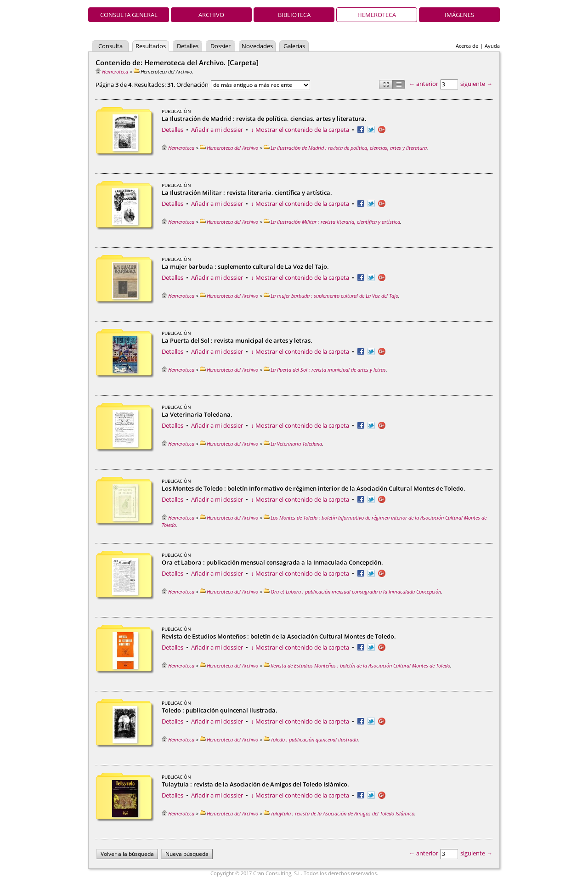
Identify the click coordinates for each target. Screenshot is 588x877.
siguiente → (476, 84)
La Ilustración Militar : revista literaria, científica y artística (332, 222)
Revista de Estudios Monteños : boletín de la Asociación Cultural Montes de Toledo (357, 665)
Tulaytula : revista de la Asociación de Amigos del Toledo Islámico (339, 813)
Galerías (294, 46)
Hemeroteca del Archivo (229, 148)
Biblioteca (294, 15)
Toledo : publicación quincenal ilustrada (311, 739)
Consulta (110, 46)
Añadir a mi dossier (217, 130)
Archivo (211, 15)
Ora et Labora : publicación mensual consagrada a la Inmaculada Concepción (352, 591)
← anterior (424, 84)
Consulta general (129, 15)
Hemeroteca (377, 15)
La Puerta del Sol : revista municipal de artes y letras (325, 370)
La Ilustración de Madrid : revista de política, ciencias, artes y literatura (345, 148)
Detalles (188, 46)
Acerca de (467, 46)
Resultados (151, 46)
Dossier (220, 46)
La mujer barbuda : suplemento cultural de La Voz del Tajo (331, 296)
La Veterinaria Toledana (293, 444)
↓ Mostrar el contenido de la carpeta (300, 130)
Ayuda (492, 46)
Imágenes (459, 15)
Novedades (257, 46)
